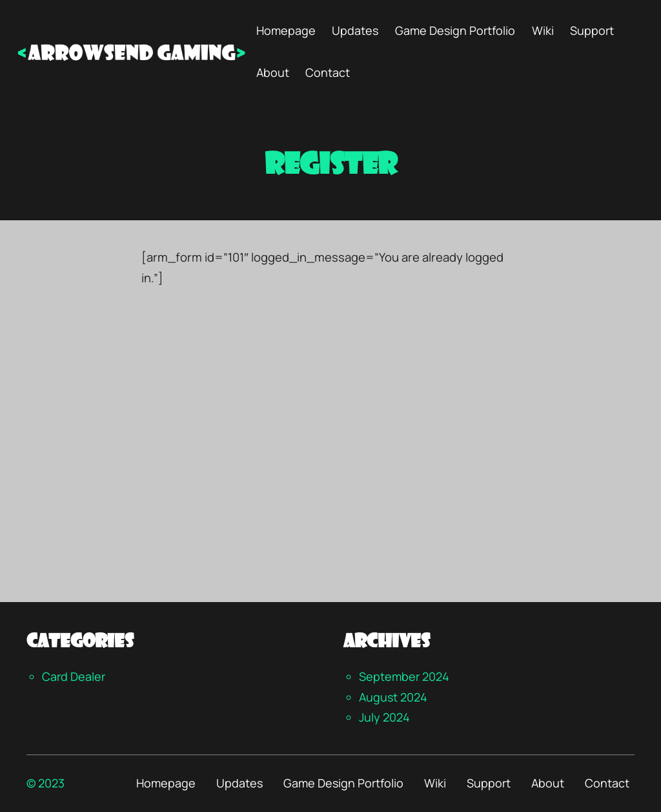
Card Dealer (74, 676)
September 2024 (404, 676)
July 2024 (384, 717)
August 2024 (393, 697)
